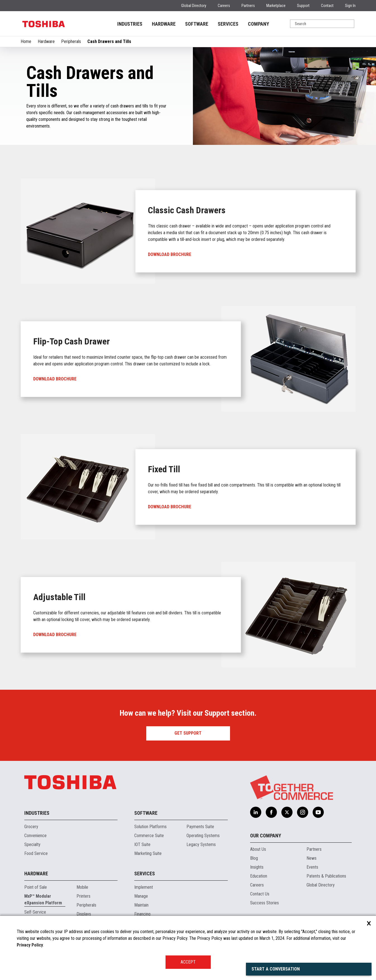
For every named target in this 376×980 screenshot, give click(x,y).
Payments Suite (200, 827)
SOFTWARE (197, 24)
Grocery (31, 827)
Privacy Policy (30, 945)
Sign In (350, 6)
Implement (144, 887)
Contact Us (260, 894)
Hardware (46, 41)
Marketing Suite (148, 853)
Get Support (188, 733)
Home (26, 41)
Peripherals (71, 41)
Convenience (35, 836)
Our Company (266, 836)
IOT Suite (142, 844)
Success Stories (264, 903)
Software (146, 813)
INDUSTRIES (130, 24)
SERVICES (228, 24)
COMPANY (258, 24)
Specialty (32, 844)
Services (145, 874)
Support (303, 6)
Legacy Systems (201, 844)
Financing (142, 914)
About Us (258, 849)
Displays (84, 914)
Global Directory (194, 6)
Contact (327, 6)
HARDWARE (164, 24)
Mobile (82, 887)
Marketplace (276, 6)
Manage (141, 896)
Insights (257, 867)
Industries (37, 813)
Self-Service (35, 912)
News (312, 858)
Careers (224, 6)
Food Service (36, 853)
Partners (248, 6)
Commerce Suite (149, 836)
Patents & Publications (326, 876)
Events (312, 867)
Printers (83, 896)
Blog (254, 858)
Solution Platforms (150, 827)
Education (259, 876)
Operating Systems (203, 836)
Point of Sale (36, 887)
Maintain (141, 905)
